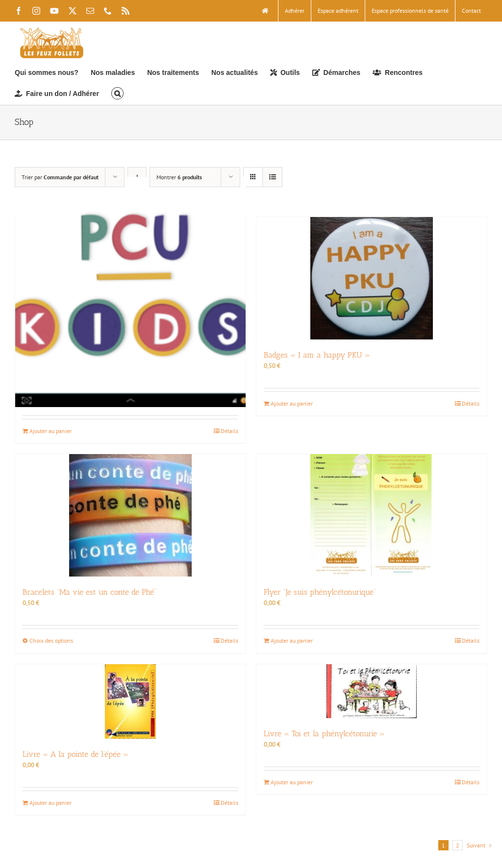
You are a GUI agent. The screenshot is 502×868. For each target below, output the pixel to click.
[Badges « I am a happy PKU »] (372, 278)
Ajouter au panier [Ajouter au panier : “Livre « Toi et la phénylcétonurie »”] (292, 782)
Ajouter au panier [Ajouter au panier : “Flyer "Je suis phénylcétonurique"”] (292, 640)
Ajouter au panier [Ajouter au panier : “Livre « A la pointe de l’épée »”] (50, 803)
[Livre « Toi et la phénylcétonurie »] (372, 691)
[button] (117, 93)
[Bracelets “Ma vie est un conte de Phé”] (130, 515)
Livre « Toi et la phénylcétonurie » (324, 734)
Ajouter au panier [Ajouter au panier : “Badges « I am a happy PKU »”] (292, 403)
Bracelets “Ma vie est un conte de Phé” (89, 592)
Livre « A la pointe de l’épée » (75, 754)
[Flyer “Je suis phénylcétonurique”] (372, 515)
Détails (229, 431)
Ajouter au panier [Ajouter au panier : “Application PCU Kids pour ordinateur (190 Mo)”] (50, 431)
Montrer (179, 177)
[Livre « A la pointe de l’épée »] (130, 701)
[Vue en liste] (272, 177)
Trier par (60, 177)
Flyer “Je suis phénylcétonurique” (320, 592)
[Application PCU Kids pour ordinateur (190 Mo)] (130, 292)
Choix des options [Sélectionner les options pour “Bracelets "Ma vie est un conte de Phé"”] (51, 640)
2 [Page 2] (458, 845)
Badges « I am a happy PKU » (317, 355)
